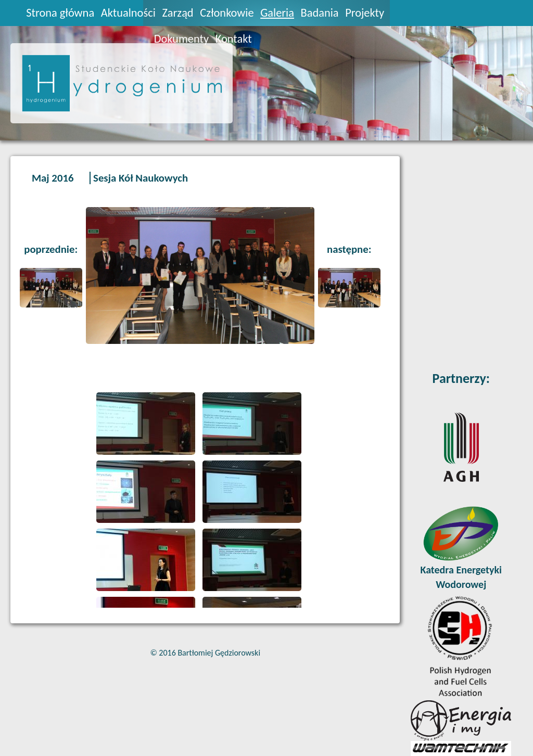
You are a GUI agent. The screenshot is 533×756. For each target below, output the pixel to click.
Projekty (365, 13)
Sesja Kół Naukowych (141, 178)
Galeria (277, 13)
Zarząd (177, 13)
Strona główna (60, 13)
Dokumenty (181, 39)
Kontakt (234, 39)
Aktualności (128, 13)
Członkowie (227, 13)
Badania (320, 13)
